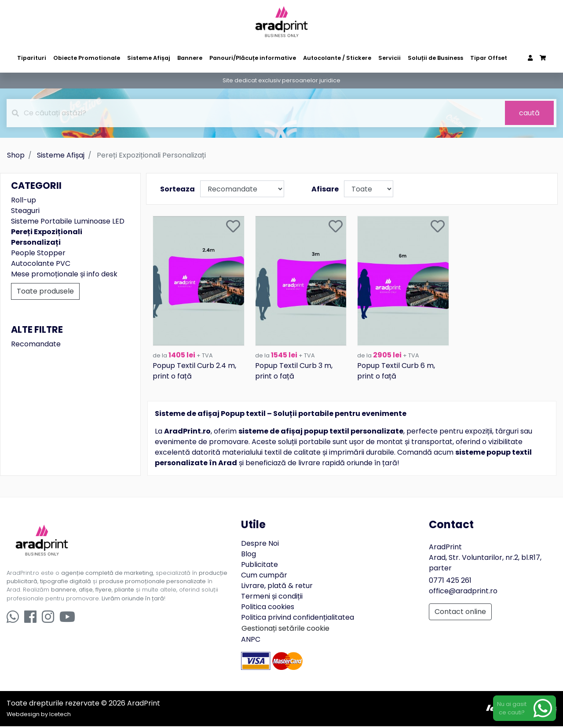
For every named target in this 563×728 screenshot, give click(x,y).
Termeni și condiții (272, 597)
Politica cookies (268, 608)
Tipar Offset (489, 58)
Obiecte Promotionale (87, 58)
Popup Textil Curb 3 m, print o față (294, 373)
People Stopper (38, 253)
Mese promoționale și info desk (64, 274)
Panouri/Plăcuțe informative (253, 58)
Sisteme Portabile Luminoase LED (68, 221)
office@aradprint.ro (463, 592)
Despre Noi (260, 545)
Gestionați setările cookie (285, 630)
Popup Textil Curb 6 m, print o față (396, 373)
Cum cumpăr (264, 576)
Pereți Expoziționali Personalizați (47, 237)
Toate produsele (45, 291)
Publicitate (260, 566)
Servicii (389, 58)
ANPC (251, 641)
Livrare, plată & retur (277, 587)
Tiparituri (32, 58)
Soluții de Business (435, 58)
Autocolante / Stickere (337, 58)
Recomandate (36, 344)
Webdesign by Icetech (39, 716)
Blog (249, 555)
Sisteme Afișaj (149, 58)
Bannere (190, 58)
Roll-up (24, 200)
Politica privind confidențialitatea (298, 619)
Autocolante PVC (41, 263)
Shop (16, 155)
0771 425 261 (450, 582)
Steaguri (25, 211)
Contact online (460, 613)
